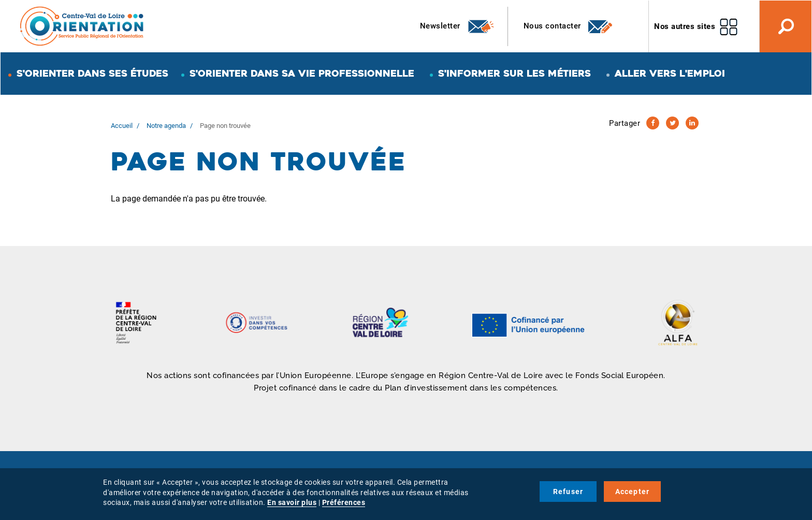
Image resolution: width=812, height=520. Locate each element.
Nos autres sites (685, 26)
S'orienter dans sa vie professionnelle (302, 73)
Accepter (633, 492)
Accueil (122, 126)
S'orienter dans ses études (92, 73)
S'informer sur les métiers (514, 73)
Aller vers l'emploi (670, 73)
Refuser (568, 492)
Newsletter (458, 26)
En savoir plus (292, 502)
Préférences (344, 502)
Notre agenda (166, 126)
